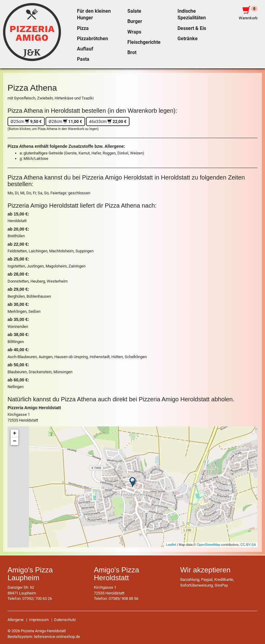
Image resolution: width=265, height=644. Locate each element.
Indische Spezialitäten (192, 15)
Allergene (16, 620)
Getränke (188, 39)
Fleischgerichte (144, 42)
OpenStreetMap (209, 545)
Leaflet (171, 545)
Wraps (134, 32)
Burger (135, 21)
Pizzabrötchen (93, 39)
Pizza (83, 28)
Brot (132, 53)
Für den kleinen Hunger (94, 15)
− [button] (15, 441)
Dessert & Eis (192, 28)
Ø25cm (26, 121)
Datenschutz (65, 620)
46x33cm (108, 121)
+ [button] (15, 433)
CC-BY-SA (248, 545)
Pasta (83, 59)
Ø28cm (65, 121)
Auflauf (85, 49)
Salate (134, 11)
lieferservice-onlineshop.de (57, 637)
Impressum (39, 620)
